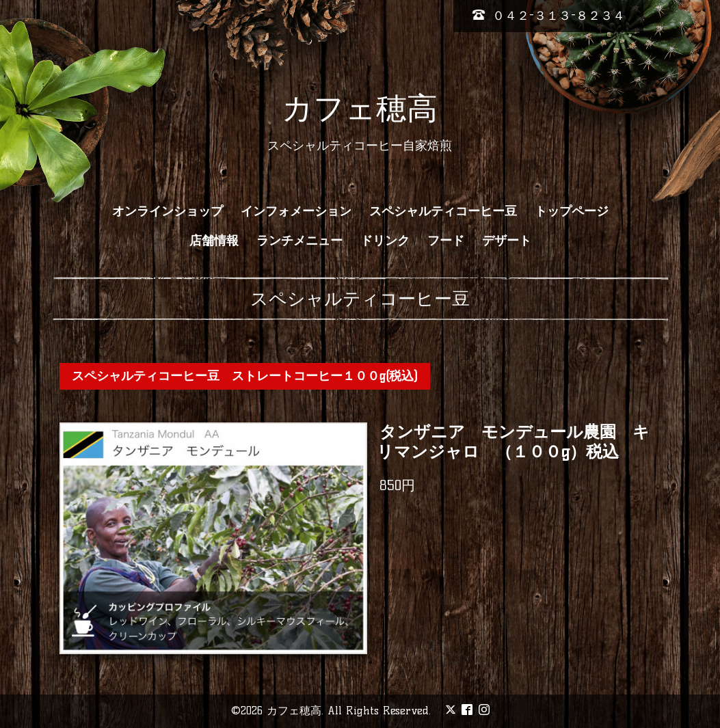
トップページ (572, 211)
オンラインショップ (168, 211)
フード (446, 241)
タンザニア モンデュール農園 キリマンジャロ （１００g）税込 (514, 442)
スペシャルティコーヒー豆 (443, 211)
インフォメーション (296, 211)
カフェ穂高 (360, 108)
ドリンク (385, 241)
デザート (507, 241)
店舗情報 (214, 241)
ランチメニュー (299, 241)
